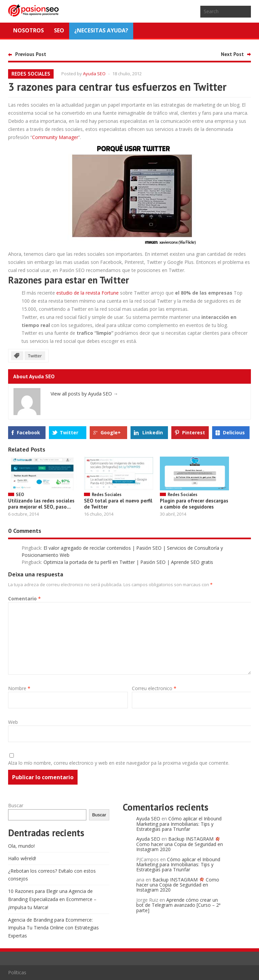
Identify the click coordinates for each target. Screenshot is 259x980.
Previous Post (31, 54)
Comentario (24, 598)
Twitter (35, 356)
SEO (59, 30)
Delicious (234, 432)
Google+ (111, 432)
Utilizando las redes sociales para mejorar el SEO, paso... (41, 504)
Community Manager (55, 137)
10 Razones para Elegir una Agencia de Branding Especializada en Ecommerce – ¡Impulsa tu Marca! (52, 899)
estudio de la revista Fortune (88, 293)
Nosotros (28, 30)
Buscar (16, 805)
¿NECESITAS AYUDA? (101, 30)
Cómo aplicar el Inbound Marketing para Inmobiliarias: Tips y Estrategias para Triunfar (179, 824)
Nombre (19, 688)
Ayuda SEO (94, 74)
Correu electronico (154, 688)
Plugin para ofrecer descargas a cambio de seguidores (194, 504)
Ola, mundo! (21, 846)
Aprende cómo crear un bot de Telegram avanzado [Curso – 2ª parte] (178, 905)
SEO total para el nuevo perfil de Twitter (118, 504)
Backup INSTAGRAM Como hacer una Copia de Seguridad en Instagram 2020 (180, 844)
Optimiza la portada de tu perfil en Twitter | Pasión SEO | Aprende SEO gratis (128, 562)
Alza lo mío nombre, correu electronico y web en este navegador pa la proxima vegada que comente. (119, 763)
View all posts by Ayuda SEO (84, 394)
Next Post (232, 54)
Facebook (28, 432)
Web (13, 722)
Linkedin (153, 432)
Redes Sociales (31, 74)
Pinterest (194, 432)
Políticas (17, 972)
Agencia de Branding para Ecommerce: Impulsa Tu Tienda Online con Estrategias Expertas (53, 928)
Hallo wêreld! (22, 858)
